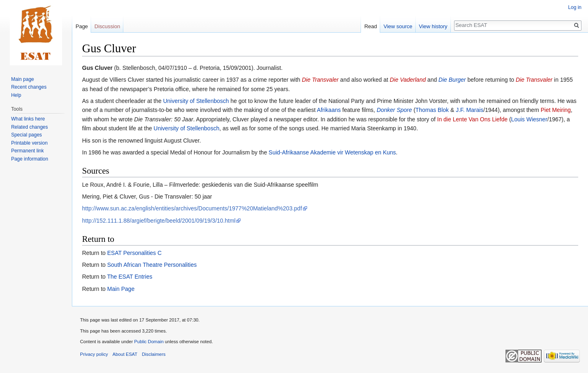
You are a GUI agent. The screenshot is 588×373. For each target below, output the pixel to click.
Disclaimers (154, 354)
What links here (28, 119)
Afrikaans (329, 110)
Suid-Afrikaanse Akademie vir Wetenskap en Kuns (332, 152)
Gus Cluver (97, 68)
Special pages (26, 135)
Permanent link (27, 151)
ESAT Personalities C (134, 253)
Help (16, 95)
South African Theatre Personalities (152, 265)
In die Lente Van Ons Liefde (473, 119)
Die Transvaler (320, 80)
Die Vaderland (408, 80)
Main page (22, 79)
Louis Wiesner (529, 119)
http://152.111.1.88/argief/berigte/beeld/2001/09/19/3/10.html (159, 221)
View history (433, 26)
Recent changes (29, 87)
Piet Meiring (556, 110)
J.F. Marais (470, 110)
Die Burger (452, 80)
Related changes (29, 127)
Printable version (29, 143)
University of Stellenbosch (196, 101)
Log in (575, 7)
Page (82, 26)
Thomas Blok (432, 110)
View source (398, 26)
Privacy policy (94, 354)
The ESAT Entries (130, 277)
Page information (30, 159)
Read (371, 26)
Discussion (107, 26)
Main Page (121, 289)
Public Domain (149, 342)
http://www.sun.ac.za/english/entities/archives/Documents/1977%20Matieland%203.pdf (192, 208)
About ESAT (125, 354)
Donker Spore (394, 110)
